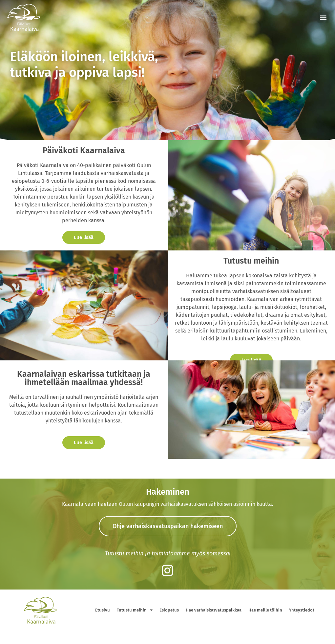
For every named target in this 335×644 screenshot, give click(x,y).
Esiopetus (169, 610)
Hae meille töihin (265, 610)
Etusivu (103, 610)
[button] (323, 18)
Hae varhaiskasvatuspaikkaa (214, 610)
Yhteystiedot (302, 610)
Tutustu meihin (135, 610)
